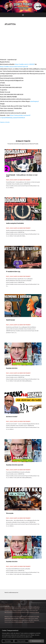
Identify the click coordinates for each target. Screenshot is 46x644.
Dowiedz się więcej (34, 612)
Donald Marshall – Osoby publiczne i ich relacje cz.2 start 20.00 (22, 176)
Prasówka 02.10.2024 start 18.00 (15, 465)
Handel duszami (10, 320)
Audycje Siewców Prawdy (22, 180)
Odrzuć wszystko (21, 641)
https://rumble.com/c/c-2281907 (25, 64)
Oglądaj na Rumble (5, 122)
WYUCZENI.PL (19, 622)
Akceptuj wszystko (37, 641)
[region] (23, 636)
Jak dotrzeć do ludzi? (12, 417)
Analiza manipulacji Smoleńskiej (15, 223)
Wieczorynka (10, 513)
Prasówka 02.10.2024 (12, 562)
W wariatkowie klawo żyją (13, 272)
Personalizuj (8, 641)
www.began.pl (34, 101)
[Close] (45, 629)
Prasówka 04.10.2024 (12, 368)
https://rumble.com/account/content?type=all (14, 67)
